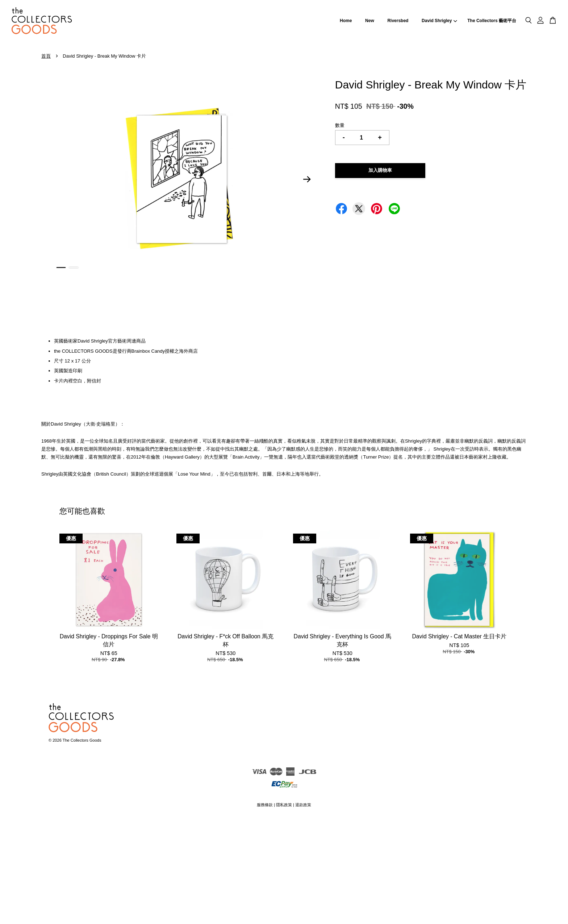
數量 (340, 125)
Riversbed (398, 21)
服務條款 (265, 805)
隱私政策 (284, 805)
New (370, 21)
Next (307, 179)
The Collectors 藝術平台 (492, 21)
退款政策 (303, 805)
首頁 (46, 56)
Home (346, 21)
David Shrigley (439, 21)
